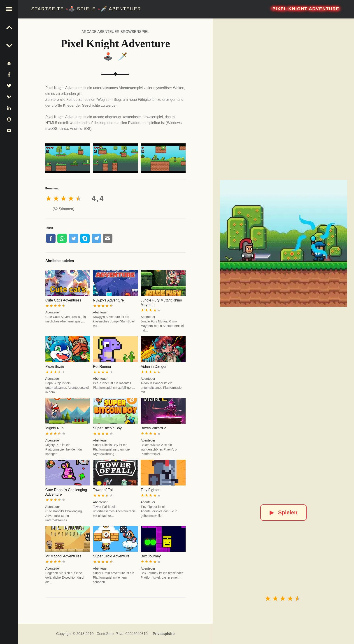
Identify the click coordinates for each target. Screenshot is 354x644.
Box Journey (151, 556)
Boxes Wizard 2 (153, 428)
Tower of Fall (103, 490)
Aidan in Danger (154, 367)
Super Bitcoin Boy (107, 428)
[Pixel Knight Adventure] (284, 243)
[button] (9, 9)
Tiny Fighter (150, 490)
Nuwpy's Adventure (108, 300)
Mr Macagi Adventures (63, 556)
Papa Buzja (55, 367)
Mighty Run (55, 428)
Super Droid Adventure (111, 556)
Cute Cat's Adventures (63, 300)
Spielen (283, 512)
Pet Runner (102, 367)
